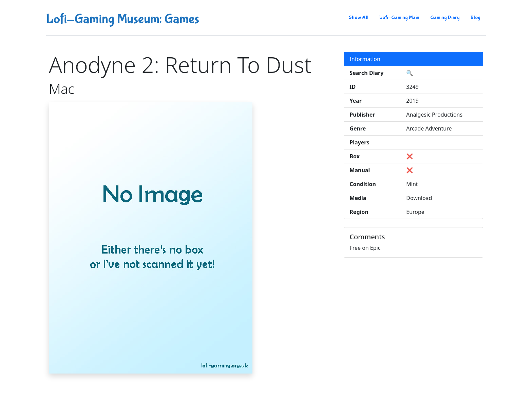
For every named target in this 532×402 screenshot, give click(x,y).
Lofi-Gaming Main (399, 17)
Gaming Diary (445, 17)
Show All (359, 17)
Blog (476, 17)
